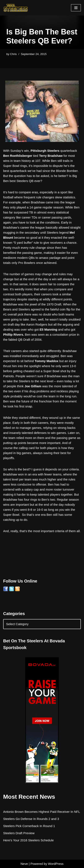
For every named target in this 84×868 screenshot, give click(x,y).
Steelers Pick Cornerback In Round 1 (29, 826)
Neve (24, 864)
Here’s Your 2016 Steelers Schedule (28, 840)
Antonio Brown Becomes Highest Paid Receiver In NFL (42, 812)
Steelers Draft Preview (19, 833)
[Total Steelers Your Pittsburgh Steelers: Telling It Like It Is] (16, 8)
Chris (13, 54)
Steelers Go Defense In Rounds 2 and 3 (31, 819)
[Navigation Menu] (76, 8)
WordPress (56, 864)
